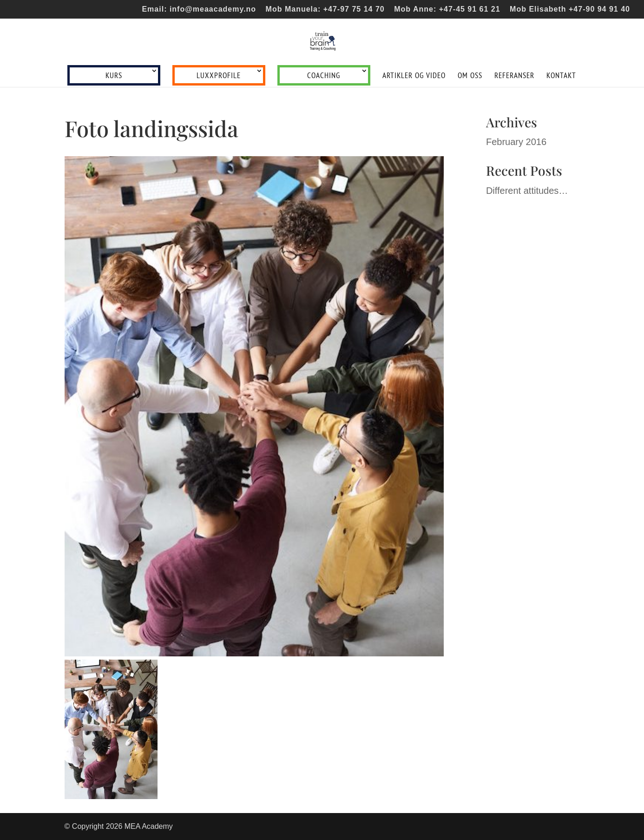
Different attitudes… (527, 191)
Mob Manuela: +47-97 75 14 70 (325, 9)
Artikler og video (414, 76)
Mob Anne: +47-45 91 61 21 (447, 9)
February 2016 (516, 142)
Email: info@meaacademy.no (199, 9)
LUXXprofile (219, 75)
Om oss (470, 76)
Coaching (324, 75)
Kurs (114, 75)
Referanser (514, 76)
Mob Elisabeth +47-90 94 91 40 (570, 9)
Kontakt (561, 76)
